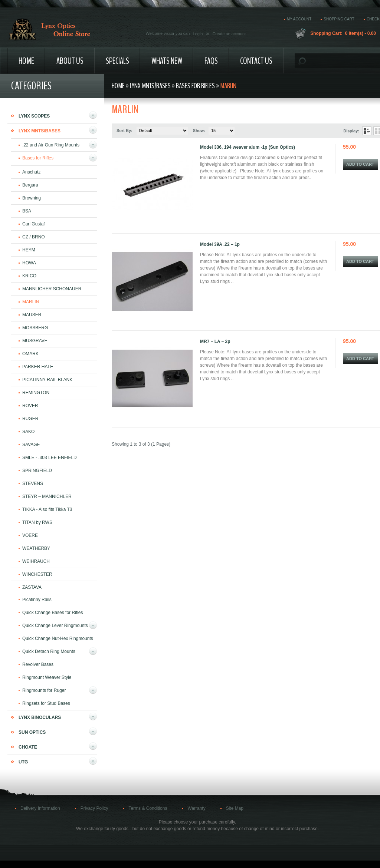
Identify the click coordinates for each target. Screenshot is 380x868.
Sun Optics (32, 732)
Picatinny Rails (37, 600)
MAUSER (32, 315)
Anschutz (31, 172)
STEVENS (33, 483)
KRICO (29, 276)
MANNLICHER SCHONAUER (52, 289)
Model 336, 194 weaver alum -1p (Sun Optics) (248, 147)
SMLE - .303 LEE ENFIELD (50, 458)
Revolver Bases (38, 664)
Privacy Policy (94, 808)
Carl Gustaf (34, 224)
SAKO (28, 432)
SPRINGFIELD (37, 471)
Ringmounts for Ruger (44, 690)
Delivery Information (40, 808)
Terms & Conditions (148, 808)
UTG (23, 762)
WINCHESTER (37, 574)
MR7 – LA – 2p (215, 341)
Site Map (235, 808)
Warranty (196, 808)
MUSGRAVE (35, 341)
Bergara (30, 185)
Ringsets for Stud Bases (46, 703)
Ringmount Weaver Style (47, 677)
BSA (27, 211)
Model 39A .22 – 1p (220, 244)
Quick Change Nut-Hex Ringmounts (58, 638)
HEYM (29, 250)
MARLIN (31, 302)
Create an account (229, 34)
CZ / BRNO (34, 237)
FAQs (211, 61)
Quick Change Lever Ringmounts (55, 626)
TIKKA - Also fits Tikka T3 (47, 509)
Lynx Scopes (34, 116)
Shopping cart (339, 19)
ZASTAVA (32, 587)
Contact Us (256, 61)
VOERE (30, 535)
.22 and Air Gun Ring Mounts (51, 145)
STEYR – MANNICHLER (47, 496)
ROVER (30, 406)
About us (70, 61)
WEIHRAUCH (36, 561)
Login (198, 34)
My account (299, 19)
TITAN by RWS (37, 522)
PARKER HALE (38, 367)
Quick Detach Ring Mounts (49, 651)
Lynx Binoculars (40, 717)
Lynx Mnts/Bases (40, 131)
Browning (32, 198)
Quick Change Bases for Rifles (53, 613)
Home (26, 61)
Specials (117, 61)
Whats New (167, 61)
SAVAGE (31, 445)
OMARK (30, 354)
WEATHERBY (36, 548)
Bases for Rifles (38, 158)
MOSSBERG (35, 328)
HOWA (29, 263)
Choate (28, 747)
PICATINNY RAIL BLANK (47, 380)
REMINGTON (36, 393)
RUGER (30, 419)
